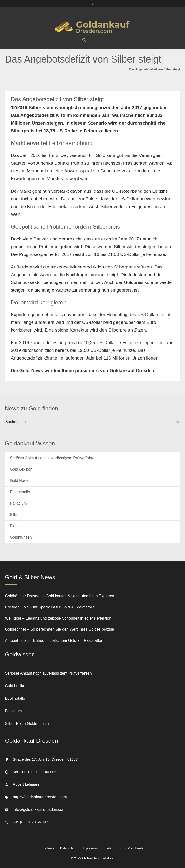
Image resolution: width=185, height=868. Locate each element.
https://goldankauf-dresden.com (40, 797)
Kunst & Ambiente (132, 848)
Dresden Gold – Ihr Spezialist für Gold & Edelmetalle (50, 607)
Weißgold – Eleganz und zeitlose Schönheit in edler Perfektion (58, 618)
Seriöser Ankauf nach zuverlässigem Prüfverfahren (53, 458)
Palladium (18, 503)
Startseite (48, 848)
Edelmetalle (20, 492)
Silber (15, 515)
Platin (15, 526)
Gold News (19, 481)
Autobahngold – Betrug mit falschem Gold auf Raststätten (54, 640)
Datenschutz (69, 848)
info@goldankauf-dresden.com (39, 809)
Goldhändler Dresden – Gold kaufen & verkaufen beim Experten (59, 596)
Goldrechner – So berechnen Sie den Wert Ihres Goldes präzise (59, 629)
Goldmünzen (21, 537)
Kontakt (109, 848)
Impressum (90, 848)
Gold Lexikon (21, 469)
